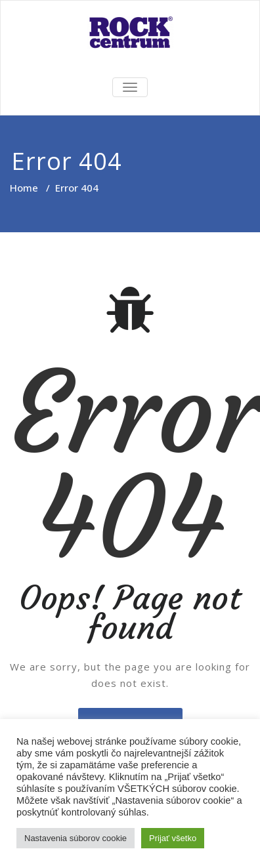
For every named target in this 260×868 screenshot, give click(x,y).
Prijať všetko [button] (173, 838)
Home (24, 188)
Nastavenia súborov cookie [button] (76, 838)
